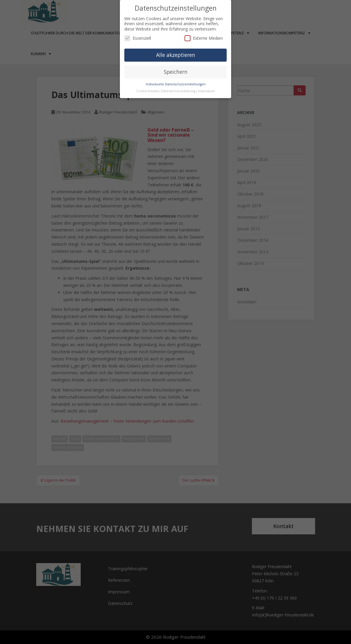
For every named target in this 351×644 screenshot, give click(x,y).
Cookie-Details (147, 91)
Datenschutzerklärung (178, 91)
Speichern (176, 72)
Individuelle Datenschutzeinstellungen (176, 84)
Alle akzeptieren (176, 55)
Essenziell (138, 38)
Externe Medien (204, 38)
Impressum (207, 91)
